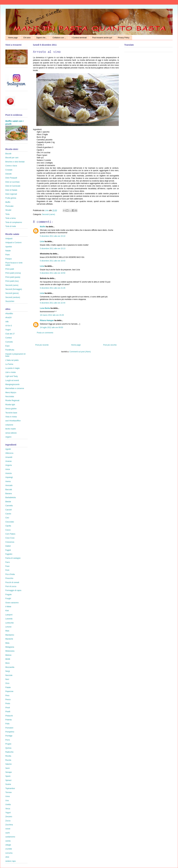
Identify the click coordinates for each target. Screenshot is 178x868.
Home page (13, 38)
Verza (8, 809)
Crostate (9, 170)
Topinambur (10, 788)
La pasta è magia (12, 368)
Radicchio (9, 752)
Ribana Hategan (47, 320)
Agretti (8, 449)
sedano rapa (11, 861)
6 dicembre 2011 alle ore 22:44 (53, 303)
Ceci (7, 518)
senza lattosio (11, 433)
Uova (8, 796)
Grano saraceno (12, 603)
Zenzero (9, 817)
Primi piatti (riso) (12, 281)
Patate (8, 687)
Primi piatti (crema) (13, 273)
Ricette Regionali (12, 400)
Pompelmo (10, 732)
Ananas (9, 461)
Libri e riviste (11, 372)
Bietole (8, 502)
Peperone (9, 691)
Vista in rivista (11, 417)
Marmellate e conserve (15, 388)
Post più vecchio (110, 345)
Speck (8, 776)
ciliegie (8, 845)
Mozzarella (10, 667)
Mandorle (9, 639)
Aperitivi (9, 247)
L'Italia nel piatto (12, 360)
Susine (8, 784)
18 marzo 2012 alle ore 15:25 (52, 315)
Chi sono (27, 38)
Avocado (9, 485)
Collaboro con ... (59, 38)
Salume (9, 764)
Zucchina (9, 825)
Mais (7, 631)
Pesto (8, 703)
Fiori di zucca (11, 586)
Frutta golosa (11, 198)
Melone (8, 655)
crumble (9, 849)
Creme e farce (11, 166)
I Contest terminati (79, 38)
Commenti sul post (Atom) (80, 352)
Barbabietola (11, 498)
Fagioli (8, 550)
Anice (8, 469)
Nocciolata (10, 397)
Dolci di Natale (11, 190)
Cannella (9, 506)
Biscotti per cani (12, 158)
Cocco (8, 530)
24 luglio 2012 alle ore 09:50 (51, 327)
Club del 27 (10, 334)
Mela (7, 643)
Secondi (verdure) (13, 297)
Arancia (9, 473)
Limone (8, 627)
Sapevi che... (42, 38)
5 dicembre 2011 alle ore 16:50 (53, 273)
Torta (7, 214)
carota (8, 841)
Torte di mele (11, 226)
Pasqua (9, 259)
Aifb (7, 322)
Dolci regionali (11, 194)
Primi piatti (10, 269)
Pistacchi (9, 716)
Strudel (8, 210)
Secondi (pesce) (12, 293)
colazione (9, 425)
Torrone (9, 792)
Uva (7, 801)
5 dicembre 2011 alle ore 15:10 (53, 236)
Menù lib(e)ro (11, 393)
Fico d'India (10, 574)
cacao (8, 829)
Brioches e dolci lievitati (15, 162)
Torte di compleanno (14, 222)
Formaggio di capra (13, 590)
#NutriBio (9, 314)
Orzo (7, 683)
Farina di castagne (13, 558)
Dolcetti (8, 174)
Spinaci (8, 780)
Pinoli (8, 708)
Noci (7, 679)
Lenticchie (10, 623)
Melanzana (10, 651)
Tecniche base (11, 413)
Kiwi (7, 611)
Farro (8, 562)
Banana (9, 494)
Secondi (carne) (49, 214)
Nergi (8, 671)
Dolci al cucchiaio (13, 182)
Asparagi (9, 477)
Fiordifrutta (10, 350)
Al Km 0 (9, 326)
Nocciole (9, 675)
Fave (7, 566)
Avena (8, 481)
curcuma (9, 853)
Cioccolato (10, 522)
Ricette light (10, 405)
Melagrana (10, 647)
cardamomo (10, 837)
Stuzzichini (10, 301)
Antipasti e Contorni (13, 243)
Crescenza (10, 542)
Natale (8, 251)
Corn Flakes (10, 534)
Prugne (8, 744)
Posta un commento (45, 333)
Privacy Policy (124, 38)
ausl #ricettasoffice (13, 421)
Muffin (43, 227)
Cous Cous (10, 538)
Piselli (8, 712)
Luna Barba (45, 308)
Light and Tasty (12, 376)
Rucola (8, 760)
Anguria (9, 465)
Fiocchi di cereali (12, 582)
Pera (7, 696)
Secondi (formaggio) (14, 289)
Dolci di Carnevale (13, 186)
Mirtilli (8, 659)
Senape (9, 772)
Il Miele (8, 607)
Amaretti (9, 457)
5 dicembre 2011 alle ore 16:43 (53, 261)
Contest (9, 338)
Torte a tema (11, 218)
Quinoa (8, 748)
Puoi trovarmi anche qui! (102, 38)
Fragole (9, 595)
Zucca (8, 821)
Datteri (8, 546)
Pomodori (9, 728)
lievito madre (11, 429)
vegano (8, 437)
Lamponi (9, 615)
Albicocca (9, 453)
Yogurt (8, 813)
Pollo (7, 724)
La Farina (9, 364)
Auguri (8, 330)
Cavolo (8, 514)
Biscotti (8, 154)
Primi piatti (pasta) (13, 277)
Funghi (8, 599)
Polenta (9, 720)
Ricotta (8, 756)
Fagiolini (9, 554)
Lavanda (9, 619)
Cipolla (8, 526)
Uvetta (8, 804)
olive (7, 857)
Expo (7, 346)
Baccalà (9, 490)
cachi (8, 833)
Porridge (9, 736)
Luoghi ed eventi (12, 380)
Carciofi (9, 510)
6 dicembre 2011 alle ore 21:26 (53, 288)
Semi (7, 768)
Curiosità (9, 342)
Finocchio (9, 578)
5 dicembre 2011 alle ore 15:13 (53, 249)
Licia (47, 210)
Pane (8, 255)
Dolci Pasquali (11, 178)
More (7, 663)
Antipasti (9, 239)
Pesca (8, 700)
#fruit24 (8, 318)
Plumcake (9, 206)
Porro (8, 740)
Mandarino (10, 635)
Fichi (7, 570)
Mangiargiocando (12, 384)
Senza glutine (11, 409)
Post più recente (42, 345)
